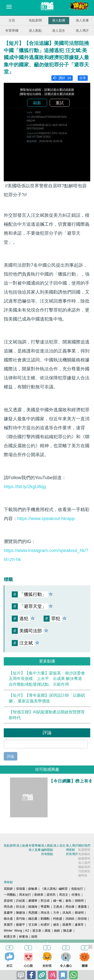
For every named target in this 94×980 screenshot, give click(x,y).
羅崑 (48, 931)
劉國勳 (45, 919)
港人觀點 (35, 31)
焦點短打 (77, 889)
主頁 (12, 20)
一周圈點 (10, 895)
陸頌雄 (82, 919)
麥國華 (33, 901)
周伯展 (70, 907)
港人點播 (59, 20)
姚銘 (57, 931)
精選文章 (10, 937)
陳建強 (21, 913)
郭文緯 (45, 901)
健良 (56, 925)
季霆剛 (45, 907)
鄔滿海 (33, 907)
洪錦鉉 (70, 919)
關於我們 (84, 846)
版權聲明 (84, 859)
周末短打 (25, 895)
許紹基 (21, 901)
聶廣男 (67, 925)
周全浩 (45, 913)
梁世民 (51, 895)
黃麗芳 (8, 925)
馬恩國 (33, 913)
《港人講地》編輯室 (54, 889)
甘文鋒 (33, 925)
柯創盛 (58, 919)
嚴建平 (21, 925)
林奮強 (24, 937)
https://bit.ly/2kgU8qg (25, 487)
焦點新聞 (35, 20)
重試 (60, 103)
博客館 (70, 850)
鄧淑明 (79, 913)
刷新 (37, 103)
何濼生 (76, 895)
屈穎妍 (8, 889)
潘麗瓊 (82, 907)
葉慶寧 (8, 913)
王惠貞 (58, 907)
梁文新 (37, 931)
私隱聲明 (84, 850)
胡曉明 (79, 901)
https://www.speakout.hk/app (46, 519)
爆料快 (83, 875)
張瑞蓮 (21, 889)
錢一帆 (58, 901)
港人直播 (82, 20)
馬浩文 (64, 895)
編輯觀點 (47, 850)
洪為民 (67, 913)
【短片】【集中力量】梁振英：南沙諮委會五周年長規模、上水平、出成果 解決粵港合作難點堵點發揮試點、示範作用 (47, 679)
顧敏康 (33, 889)
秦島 (68, 901)
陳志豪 (68, 931)
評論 (11, 756)
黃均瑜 (21, 919)
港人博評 (82, 31)
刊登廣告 (84, 871)
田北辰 (21, 907)
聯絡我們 (84, 867)
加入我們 (84, 863)
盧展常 (79, 925)
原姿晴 (8, 901)
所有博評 (72, 854)
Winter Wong (13, 931)
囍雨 (34, 937)
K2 (27, 931)
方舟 (56, 913)
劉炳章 (39, 895)
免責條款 (84, 854)
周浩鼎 (8, 907)
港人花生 (59, 31)
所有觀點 (47, 854)
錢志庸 (33, 919)
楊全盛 (8, 919)
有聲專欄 (12, 31)
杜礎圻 (45, 925)
